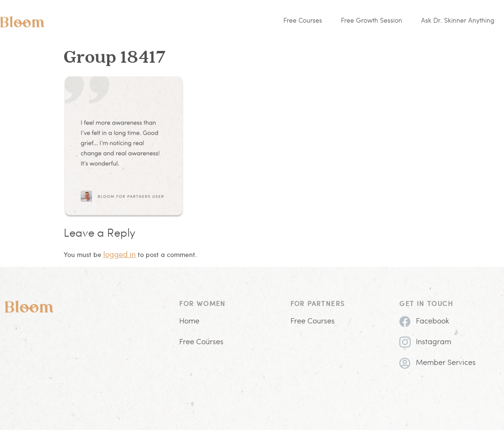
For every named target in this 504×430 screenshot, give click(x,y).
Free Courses (303, 21)
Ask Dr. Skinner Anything (458, 21)
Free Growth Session (372, 21)
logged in (120, 254)
